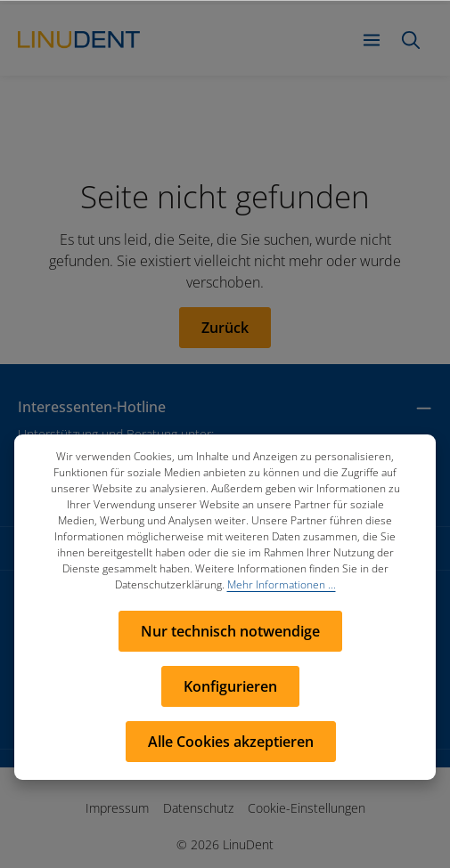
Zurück (225, 328)
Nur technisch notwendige (230, 631)
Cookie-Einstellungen (307, 808)
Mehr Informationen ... (282, 584)
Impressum (117, 808)
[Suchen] (411, 40)
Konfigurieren (230, 686)
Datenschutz (198, 808)
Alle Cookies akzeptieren (231, 742)
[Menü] (372, 40)
